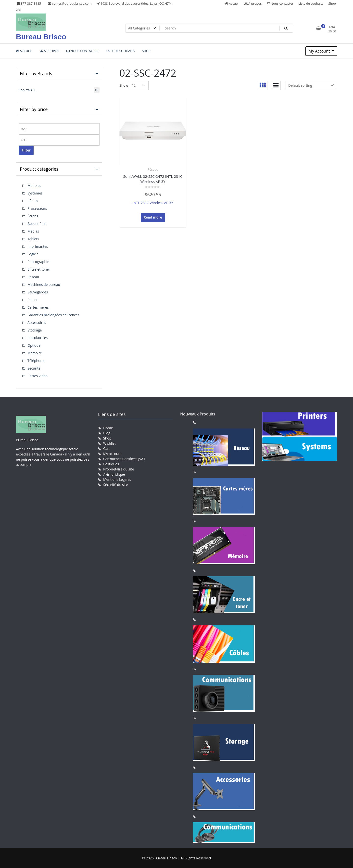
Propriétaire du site (119, 469)
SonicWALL (27, 90)
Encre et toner (39, 269)
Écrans (33, 216)
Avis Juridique (114, 474)
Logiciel (33, 254)
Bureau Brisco (41, 37)
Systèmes (35, 193)
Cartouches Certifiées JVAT (124, 459)
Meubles (34, 186)
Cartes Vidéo (38, 376)
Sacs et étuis (37, 224)
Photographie (38, 262)
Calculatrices (38, 338)
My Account (320, 51)
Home (108, 428)
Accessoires (37, 323)
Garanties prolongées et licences (53, 315)
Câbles (33, 201)
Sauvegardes (38, 292)
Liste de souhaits (311, 3)
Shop (332, 3)
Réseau (153, 169)
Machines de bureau (44, 284)
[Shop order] (311, 85)
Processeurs (37, 208)
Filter (26, 150)
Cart (107, 448)
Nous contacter (280, 3)
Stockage (35, 330)
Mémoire (35, 353)
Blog (107, 433)
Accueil (232, 3)
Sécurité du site (115, 485)
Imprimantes (38, 246)
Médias (33, 231)
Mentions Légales (117, 479)
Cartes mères (38, 307)
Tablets (33, 239)
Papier (33, 300)
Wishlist (109, 443)
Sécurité (34, 368)
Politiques (111, 464)
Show (124, 85)
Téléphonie (36, 361)
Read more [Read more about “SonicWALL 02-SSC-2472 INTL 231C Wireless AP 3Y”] (153, 217)
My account (112, 454)
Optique (34, 345)
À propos (253, 3)
